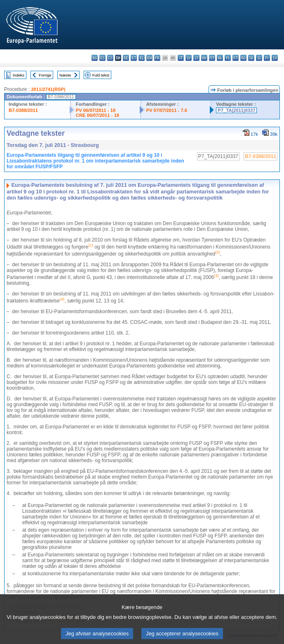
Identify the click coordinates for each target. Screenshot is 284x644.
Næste (65, 75)
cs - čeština (110, 58)
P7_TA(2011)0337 (236, 110)
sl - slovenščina (259, 58)
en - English (149, 58)
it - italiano (181, 58)
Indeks (19, 75)
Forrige (45, 75)
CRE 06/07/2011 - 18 (97, 115)
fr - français (157, 58)
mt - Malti (212, 58)
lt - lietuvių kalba (196, 58)
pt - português (236, 58)
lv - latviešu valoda (189, 58)
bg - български (95, 58)
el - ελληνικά (142, 58)
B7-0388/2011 (23, 110)
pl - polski (228, 58)
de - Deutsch (126, 58)
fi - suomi (267, 58)
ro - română (243, 58)
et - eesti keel (134, 58)
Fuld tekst (101, 75)
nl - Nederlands (220, 58)
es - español (102, 58)
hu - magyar (204, 58)
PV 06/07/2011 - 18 (96, 110)
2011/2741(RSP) (48, 89)
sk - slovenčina (251, 58)
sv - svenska (275, 58)
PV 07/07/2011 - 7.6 (167, 110)
